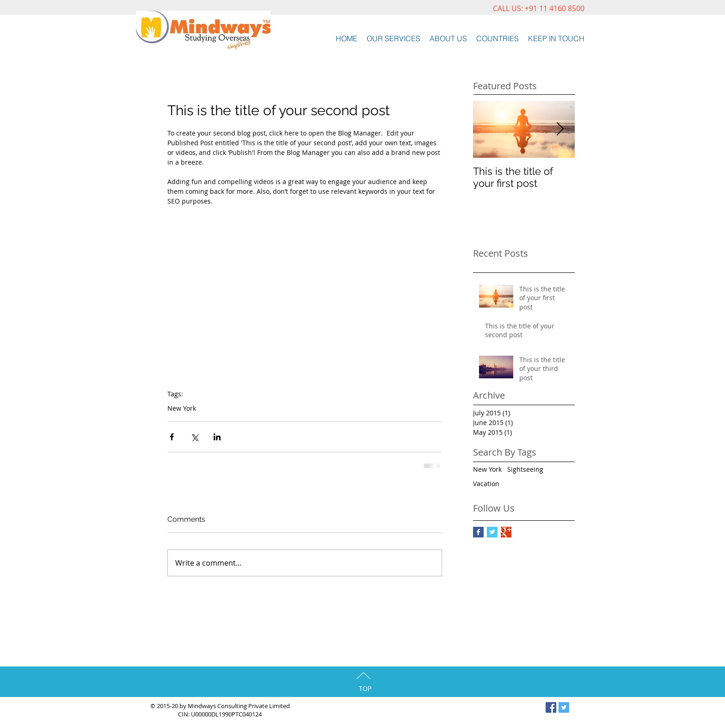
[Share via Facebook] (172, 437)
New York (182, 408)
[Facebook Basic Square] (478, 532)
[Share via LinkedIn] (217, 437)
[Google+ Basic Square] (506, 532)
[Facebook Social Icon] (551, 707)
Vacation (486, 484)
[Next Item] (560, 129)
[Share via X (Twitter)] (194, 437)
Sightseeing (525, 469)
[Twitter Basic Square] (492, 532)
